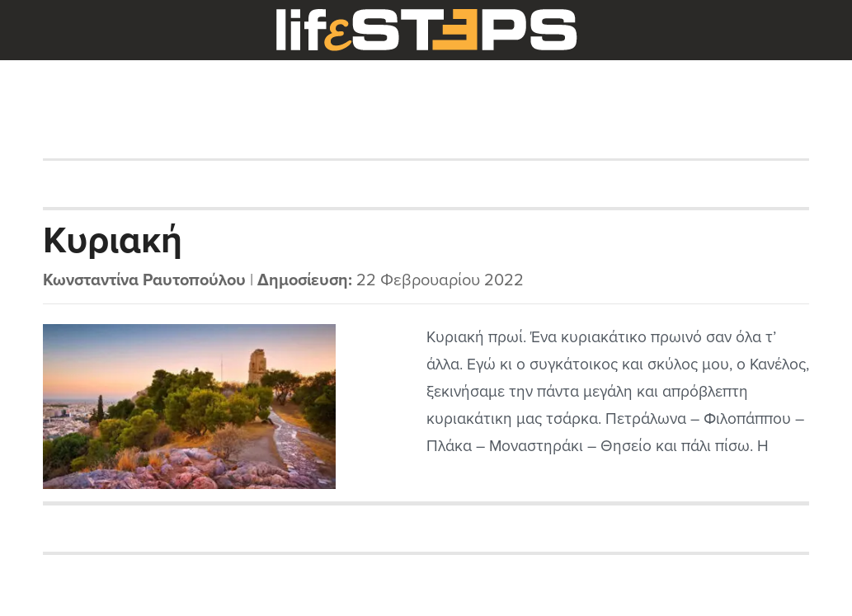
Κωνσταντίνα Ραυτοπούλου (144, 280)
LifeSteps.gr (426, 31)
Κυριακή (113, 241)
